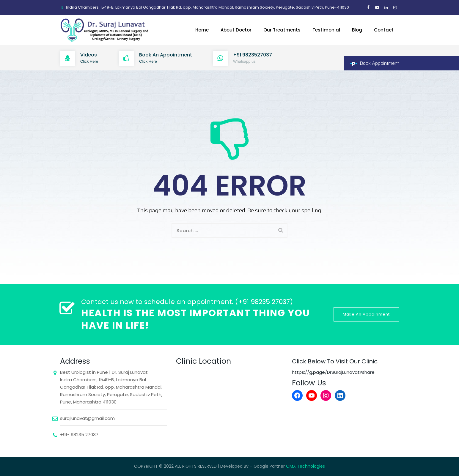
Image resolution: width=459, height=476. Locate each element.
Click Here (89, 61)
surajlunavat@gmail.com (87, 418)
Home (202, 30)
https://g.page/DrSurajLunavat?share (333, 372)
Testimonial (326, 30)
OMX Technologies (305, 466)
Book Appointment (379, 63)
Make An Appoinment (366, 314)
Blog (357, 30)
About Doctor (236, 30)
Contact (384, 30)
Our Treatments (282, 30)
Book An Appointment (166, 55)
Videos (89, 55)
